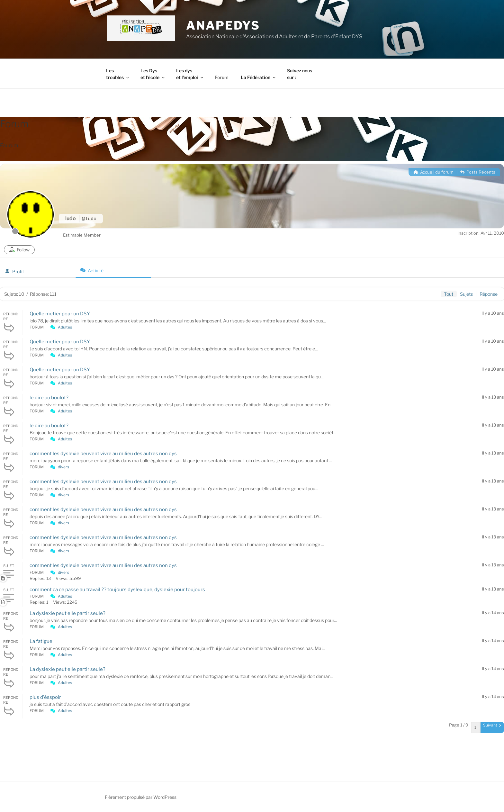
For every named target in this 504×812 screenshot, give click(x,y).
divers (63, 467)
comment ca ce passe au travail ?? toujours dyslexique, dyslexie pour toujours (117, 590)
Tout (449, 294)
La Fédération (259, 77)
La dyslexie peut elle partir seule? (67, 613)
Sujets (466, 294)
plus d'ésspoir (45, 697)
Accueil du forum (433, 172)
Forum (222, 77)
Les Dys (153, 74)
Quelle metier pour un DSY (60, 314)
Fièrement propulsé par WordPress (141, 797)
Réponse (489, 294)
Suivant (492, 725)
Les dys (190, 74)
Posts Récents (478, 172)
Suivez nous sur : (300, 74)
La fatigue (41, 641)
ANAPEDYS (223, 25)
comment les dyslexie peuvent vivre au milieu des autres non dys (103, 454)
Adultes (65, 327)
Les (118, 74)
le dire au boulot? (49, 398)
